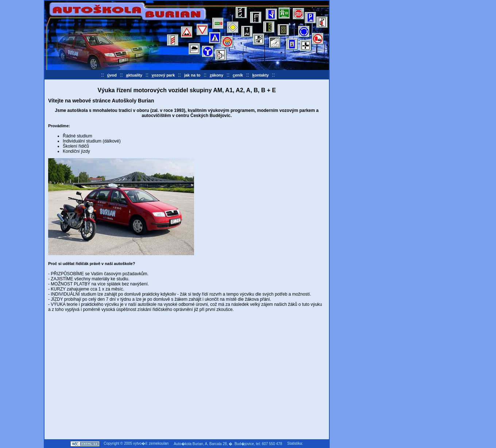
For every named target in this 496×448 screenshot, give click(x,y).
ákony (216, 75)
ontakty (261, 75)
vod (112, 75)
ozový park (163, 75)
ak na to (192, 75)
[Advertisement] (109, 383)
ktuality (134, 75)
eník (238, 75)
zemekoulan (159, 443)
